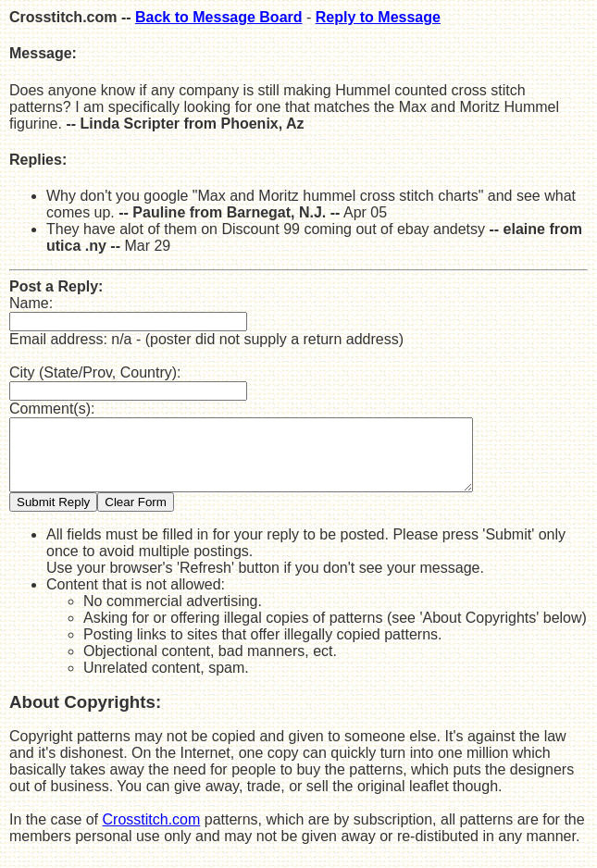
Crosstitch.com (152, 833)
